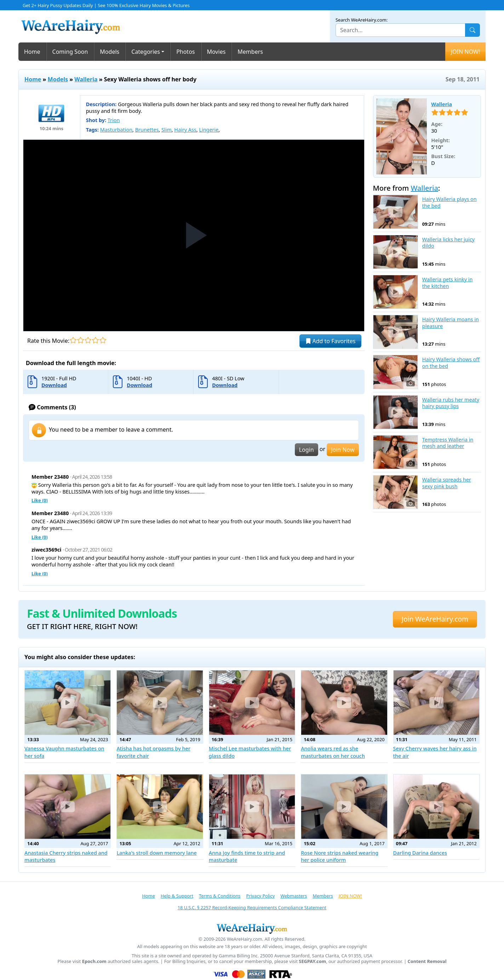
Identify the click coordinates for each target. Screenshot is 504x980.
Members (250, 52)
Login (307, 450)
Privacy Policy (260, 896)
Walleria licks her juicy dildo (448, 243)
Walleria (86, 79)
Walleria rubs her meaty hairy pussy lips (451, 403)
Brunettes (147, 130)
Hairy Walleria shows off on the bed (451, 363)
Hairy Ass (185, 130)
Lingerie (209, 130)
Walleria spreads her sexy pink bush (447, 483)
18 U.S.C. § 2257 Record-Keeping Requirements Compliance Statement (252, 907)
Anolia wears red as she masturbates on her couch (333, 752)
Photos (185, 52)
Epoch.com (94, 961)
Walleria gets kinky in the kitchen (448, 283)
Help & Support (177, 896)
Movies (216, 52)
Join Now (343, 450)
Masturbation (116, 130)
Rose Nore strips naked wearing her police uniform (340, 856)
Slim (167, 130)
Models (110, 52)
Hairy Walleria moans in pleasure (451, 323)
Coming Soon (70, 52)
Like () (40, 500)
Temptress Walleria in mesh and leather (448, 443)
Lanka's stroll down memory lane (156, 853)
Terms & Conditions (220, 896)
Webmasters (294, 896)
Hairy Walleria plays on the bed (449, 203)
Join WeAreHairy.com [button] (435, 619)
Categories (146, 52)
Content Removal (427, 961)
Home (32, 52)
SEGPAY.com (312, 961)
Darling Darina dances (420, 853)
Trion (114, 120)
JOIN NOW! (465, 52)
